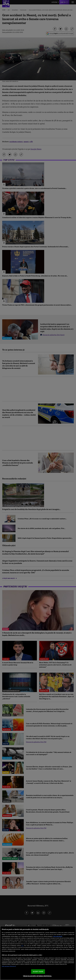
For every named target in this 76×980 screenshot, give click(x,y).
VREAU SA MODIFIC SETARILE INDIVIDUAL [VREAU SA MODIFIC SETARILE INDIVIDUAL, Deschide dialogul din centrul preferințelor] (37, 976)
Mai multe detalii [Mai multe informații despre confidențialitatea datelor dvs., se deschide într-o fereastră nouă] (58, 936)
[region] (38, 953)
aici (22, 945)
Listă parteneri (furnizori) (9, 966)
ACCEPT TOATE (38, 972)
